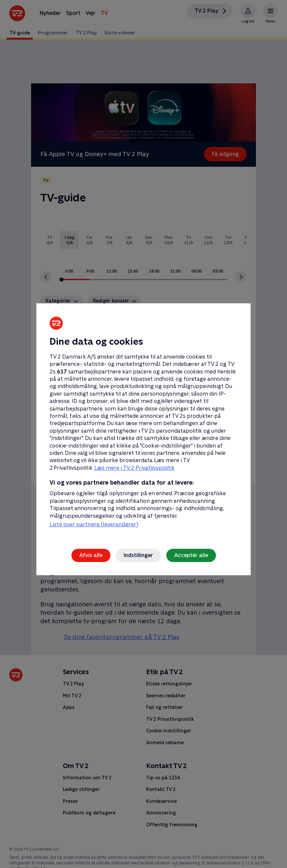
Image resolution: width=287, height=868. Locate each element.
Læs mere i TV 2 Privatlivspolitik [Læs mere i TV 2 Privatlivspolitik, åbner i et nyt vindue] (134, 468)
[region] (143, 434)
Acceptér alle (191, 555)
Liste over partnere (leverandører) (94, 524)
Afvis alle (91, 555)
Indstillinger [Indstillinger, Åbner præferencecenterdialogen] (138, 555)
